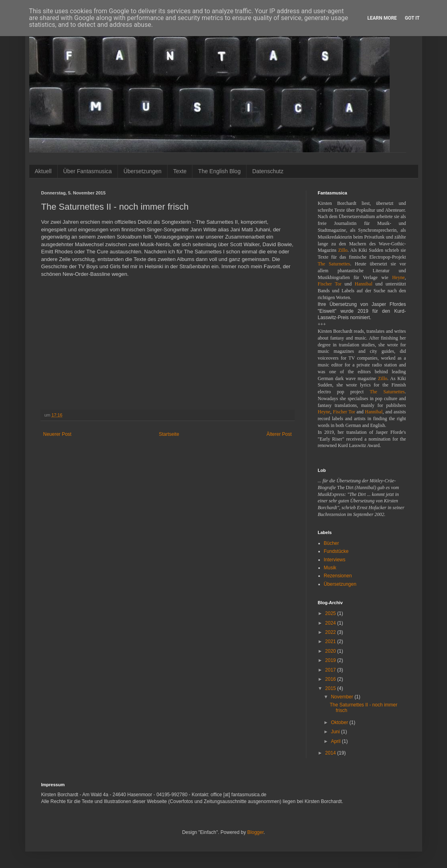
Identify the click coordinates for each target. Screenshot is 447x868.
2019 (331, 660)
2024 (331, 623)
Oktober (340, 722)
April (336, 741)
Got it (412, 18)
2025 (331, 613)
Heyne (398, 277)
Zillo (343, 250)
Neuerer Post (58, 434)
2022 (331, 632)
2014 (331, 753)
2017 (331, 670)
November (343, 697)
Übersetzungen (143, 171)
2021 (331, 641)
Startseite (169, 434)
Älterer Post (279, 434)
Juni (336, 732)
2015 (331, 688)
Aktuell (43, 171)
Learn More (382, 18)
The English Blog (219, 171)
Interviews (335, 560)
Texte (180, 171)
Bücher (332, 543)
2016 (331, 679)
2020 (331, 651)
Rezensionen (338, 576)
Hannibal (364, 284)
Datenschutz (268, 171)
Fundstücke (336, 551)
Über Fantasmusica (88, 171)
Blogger (256, 832)
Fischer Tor (330, 284)
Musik (330, 568)
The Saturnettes (334, 264)
